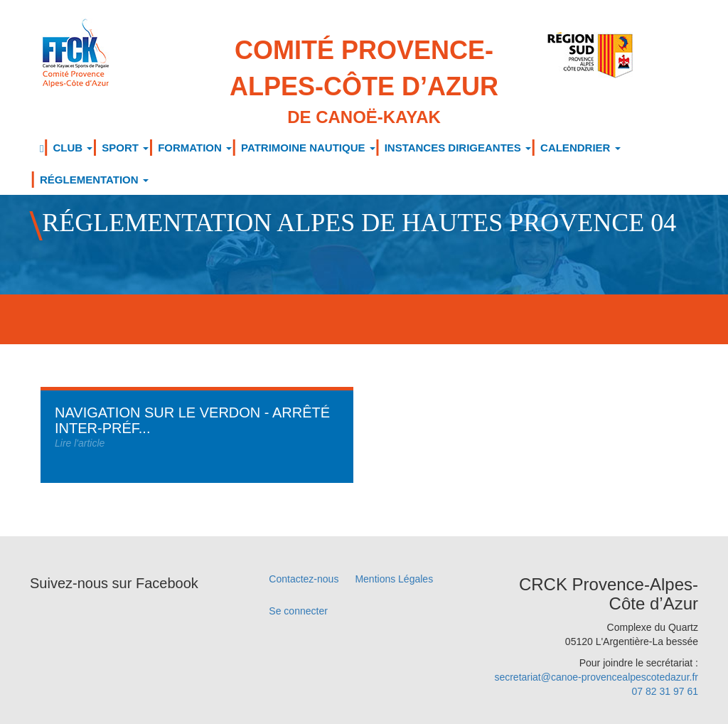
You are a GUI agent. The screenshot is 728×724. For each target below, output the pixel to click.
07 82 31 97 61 (665, 691)
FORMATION (195, 148)
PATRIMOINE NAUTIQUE (308, 148)
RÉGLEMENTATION (94, 180)
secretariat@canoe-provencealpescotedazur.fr (596, 677)
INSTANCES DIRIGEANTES (458, 148)
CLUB (73, 148)
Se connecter (298, 611)
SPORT (125, 148)
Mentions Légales (394, 579)
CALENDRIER (580, 148)
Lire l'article (80, 443)
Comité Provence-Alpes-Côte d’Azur (364, 82)
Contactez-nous (304, 579)
